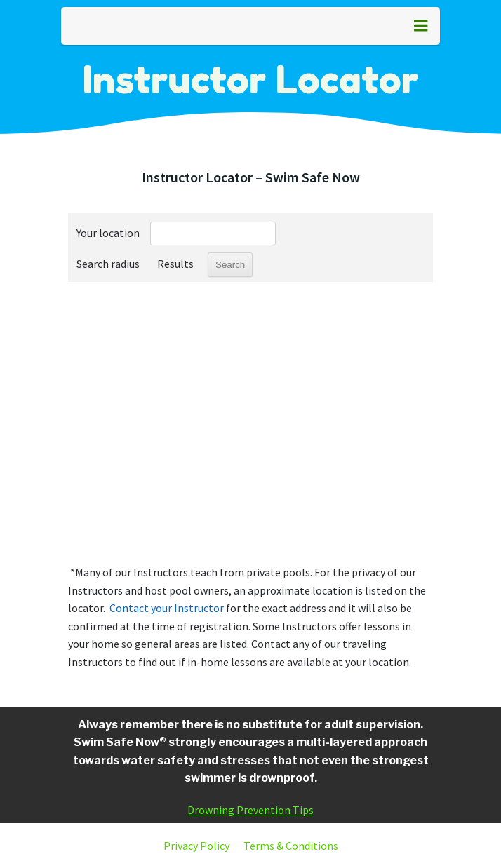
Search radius (108, 264)
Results (175, 264)
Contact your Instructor (167, 608)
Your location (108, 233)
